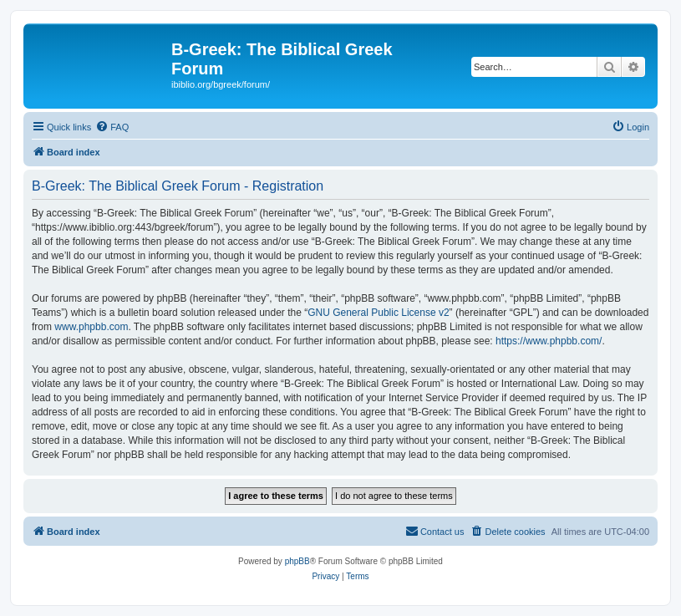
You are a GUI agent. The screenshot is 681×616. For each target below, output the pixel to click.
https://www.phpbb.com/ (549, 341)
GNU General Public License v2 (378, 313)
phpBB (297, 561)
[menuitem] (112, 127)
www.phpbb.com (91, 327)
